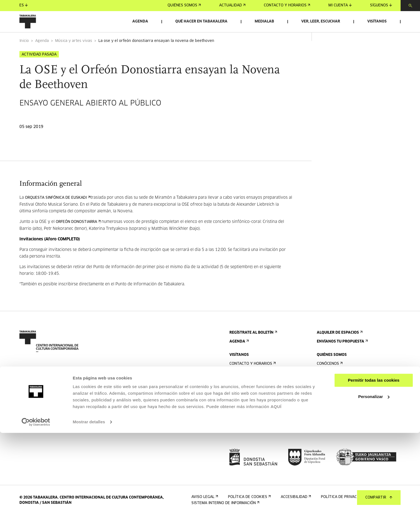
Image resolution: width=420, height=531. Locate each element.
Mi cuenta (340, 5)
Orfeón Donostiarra (78, 236)
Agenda (140, 22)
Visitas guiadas (246, 396)
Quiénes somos (184, 5)
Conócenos (329, 378)
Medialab (264, 22)
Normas (238, 422)
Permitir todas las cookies (374, 478)
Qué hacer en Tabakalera (201, 22)
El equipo (327, 413)
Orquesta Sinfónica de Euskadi (57, 212)
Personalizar (374, 494)
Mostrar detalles (89, 520)
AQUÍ (276, 505)
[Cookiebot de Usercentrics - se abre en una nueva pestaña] (36, 520)
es (24, 5)
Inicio (24, 55)
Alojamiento (244, 405)
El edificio (328, 387)
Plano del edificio (249, 431)
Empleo (326, 427)
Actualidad (232, 5)
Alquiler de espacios (339, 347)
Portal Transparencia (341, 445)
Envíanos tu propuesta (342, 356)
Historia (327, 396)
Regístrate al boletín (253, 347)
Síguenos (381, 5)
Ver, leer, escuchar (321, 22)
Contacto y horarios (287, 5)
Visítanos (377, 22)
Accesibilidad (244, 413)
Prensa (238, 445)
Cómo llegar (243, 387)
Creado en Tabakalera (341, 405)
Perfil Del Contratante (342, 436)
